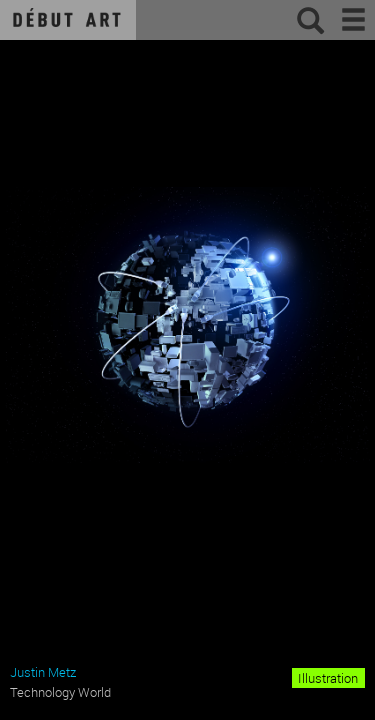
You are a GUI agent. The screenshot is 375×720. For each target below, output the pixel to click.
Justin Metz (43, 672)
